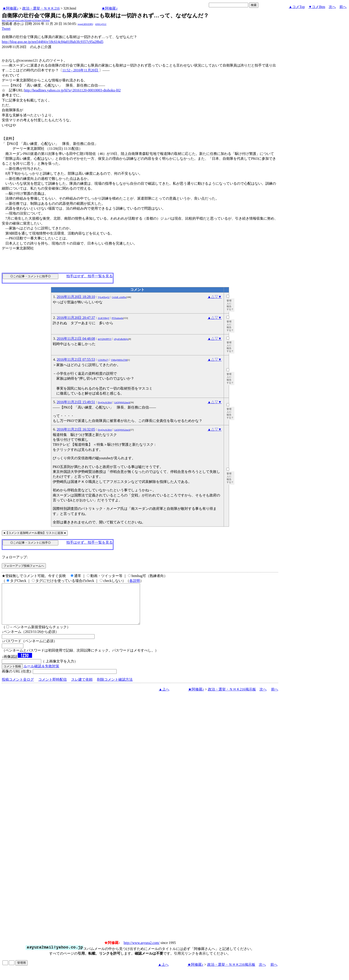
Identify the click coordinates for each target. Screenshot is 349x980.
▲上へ (164, 697)
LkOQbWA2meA (122, 402)
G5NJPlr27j (103, 360)
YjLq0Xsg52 (104, 297)
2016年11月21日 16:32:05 (76, 429)
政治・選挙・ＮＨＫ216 (41, 8)
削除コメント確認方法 (115, 687)
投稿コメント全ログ (18, 687)
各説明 (135, 581)
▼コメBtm (317, 7)
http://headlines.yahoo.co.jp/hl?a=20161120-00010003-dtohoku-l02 (72, 90)
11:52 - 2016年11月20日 (81, 70)
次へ (332, 7)
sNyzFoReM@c (121, 339)
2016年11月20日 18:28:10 (76, 297)
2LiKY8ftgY (104, 318)
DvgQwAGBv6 (105, 402)
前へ (343, 7)
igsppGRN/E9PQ (85, 24)
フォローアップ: (15, 557)
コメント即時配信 (53, 687)
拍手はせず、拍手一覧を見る (89, 276)
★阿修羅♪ (10, 8)
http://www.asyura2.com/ (142, 951)
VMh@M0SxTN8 (119, 360)
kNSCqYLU (101, 24)
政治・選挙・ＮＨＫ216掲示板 (232, 697)
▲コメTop (297, 7)
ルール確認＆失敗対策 (41, 674)
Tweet (6, 29)
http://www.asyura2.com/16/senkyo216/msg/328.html (26, 20)
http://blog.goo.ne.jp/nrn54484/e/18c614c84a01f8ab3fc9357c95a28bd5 (53, 42)
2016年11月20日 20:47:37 (76, 318)
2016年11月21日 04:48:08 (76, 339)
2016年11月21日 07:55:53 (76, 359)
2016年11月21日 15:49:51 (76, 402)
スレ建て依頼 (82, 687)
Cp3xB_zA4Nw (119, 297)
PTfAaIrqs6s (117, 318)
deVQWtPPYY (105, 339)
